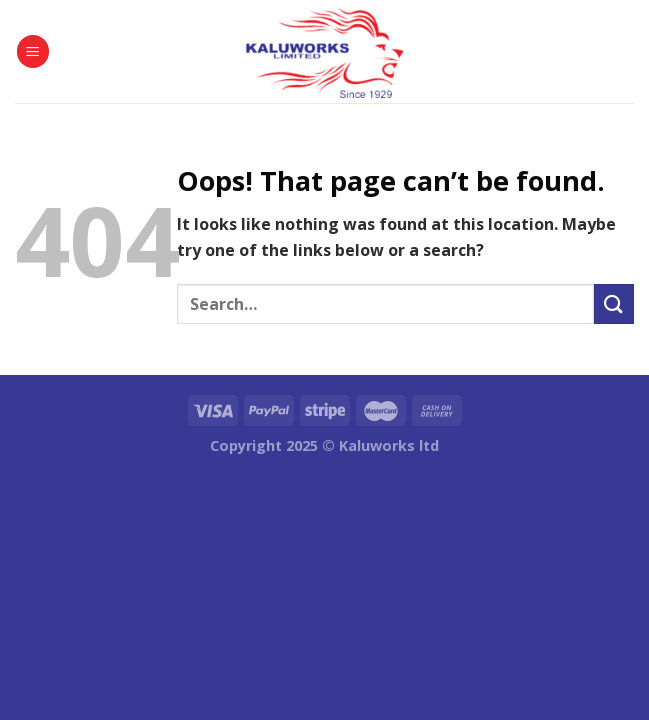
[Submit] (614, 303)
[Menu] (33, 51)
